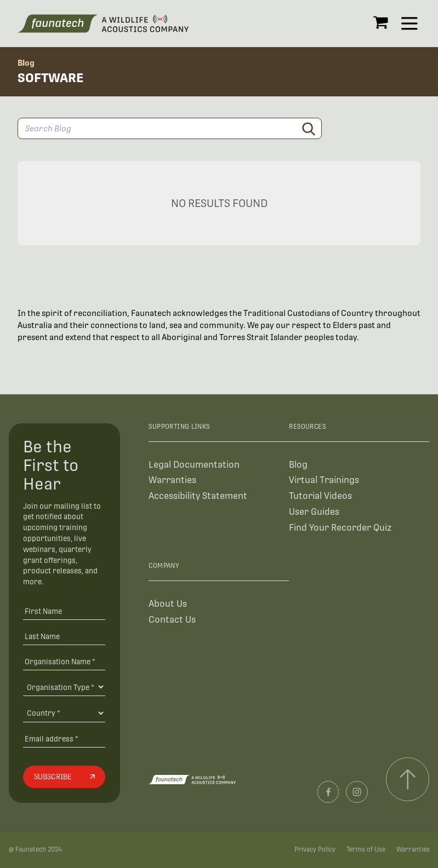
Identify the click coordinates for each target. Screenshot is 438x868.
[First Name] (64, 611)
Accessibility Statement (198, 496)
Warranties (172, 480)
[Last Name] (64, 636)
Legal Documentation (194, 465)
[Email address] (64, 738)
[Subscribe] (64, 777)
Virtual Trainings (324, 480)
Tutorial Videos (320, 496)
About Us (168, 604)
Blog (26, 63)
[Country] (64, 713)
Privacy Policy (315, 849)
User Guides (314, 512)
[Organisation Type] (64, 687)
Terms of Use (366, 849)
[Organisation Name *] (64, 661)
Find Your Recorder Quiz (340, 528)
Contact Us (172, 620)
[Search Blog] (170, 128)
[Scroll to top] (408, 779)
